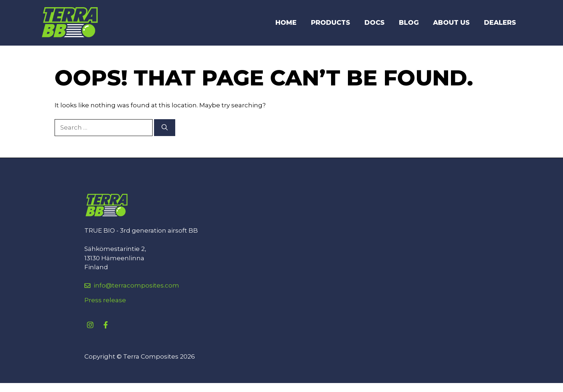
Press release (105, 300)
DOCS (374, 23)
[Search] (165, 128)
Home (286, 23)
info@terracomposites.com (136, 285)
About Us (451, 23)
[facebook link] (106, 325)
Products (331, 23)
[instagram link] (90, 325)
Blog (409, 23)
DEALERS (500, 23)
